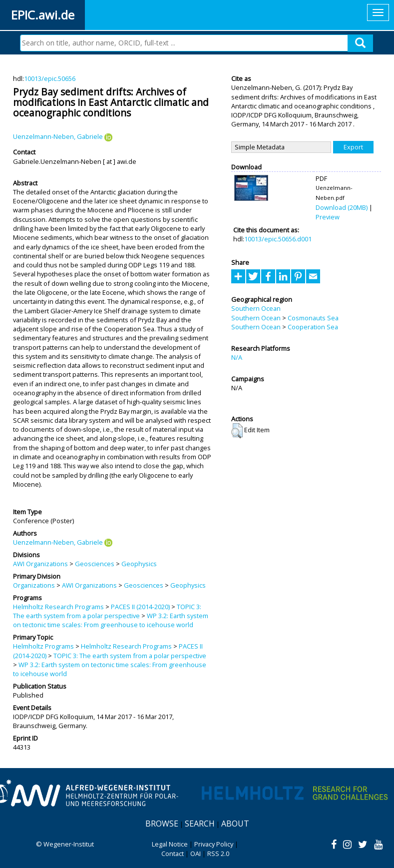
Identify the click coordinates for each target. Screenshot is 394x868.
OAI (196, 854)
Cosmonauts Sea (313, 318)
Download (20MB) (342, 207)
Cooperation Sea (313, 327)
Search (200, 824)
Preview (328, 217)
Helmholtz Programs (43, 646)
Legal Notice (170, 844)
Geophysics (139, 564)
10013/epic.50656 (50, 78)
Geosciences (95, 564)
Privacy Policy (214, 844)
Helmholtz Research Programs (58, 607)
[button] (237, 431)
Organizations (34, 585)
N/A (237, 357)
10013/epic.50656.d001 (278, 239)
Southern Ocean (256, 308)
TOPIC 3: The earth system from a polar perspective (107, 611)
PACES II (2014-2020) (140, 607)
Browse (162, 824)
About (235, 824)
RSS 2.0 (218, 854)
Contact (173, 854)
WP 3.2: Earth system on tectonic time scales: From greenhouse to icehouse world (111, 620)
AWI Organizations (40, 564)
